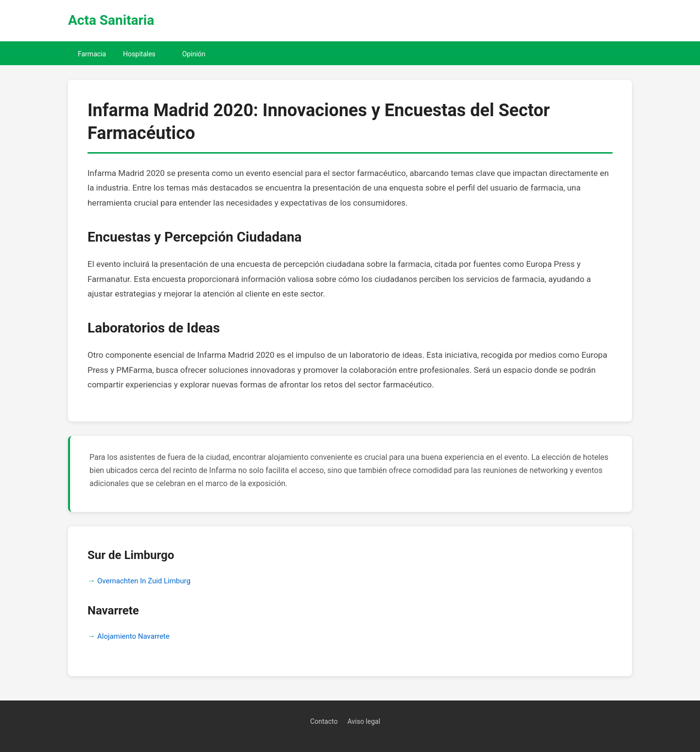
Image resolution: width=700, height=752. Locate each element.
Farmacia (92, 54)
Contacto (324, 721)
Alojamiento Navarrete (133, 636)
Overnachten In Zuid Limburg (144, 581)
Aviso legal (364, 721)
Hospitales (139, 54)
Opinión (194, 54)
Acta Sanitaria (111, 20)
